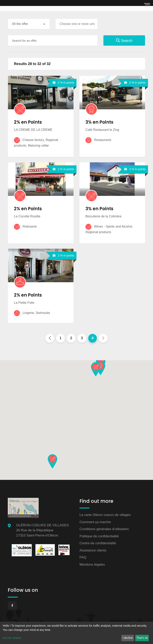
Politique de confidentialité (99, 536)
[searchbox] (77, 24)
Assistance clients (93, 550)
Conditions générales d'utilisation (104, 529)
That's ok (142, 638)
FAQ (83, 558)
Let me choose (12, 638)
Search (124, 41)
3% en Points (99, 122)
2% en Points (28, 122)
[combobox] (29, 24)
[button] (96, 369)
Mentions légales (92, 565)
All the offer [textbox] (20, 24)
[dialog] (76, 633)
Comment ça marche (95, 522)
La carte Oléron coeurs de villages (105, 515)
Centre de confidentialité (98, 543)
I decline (128, 638)
